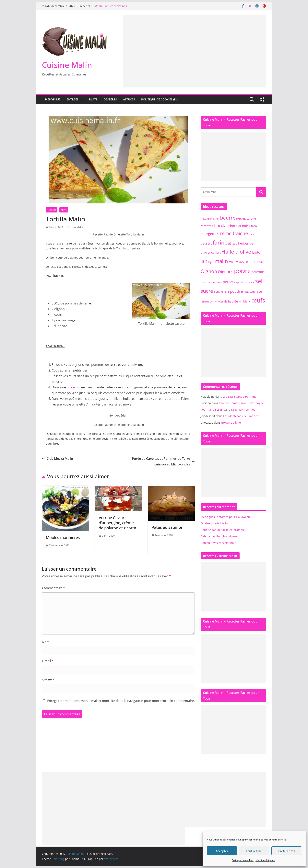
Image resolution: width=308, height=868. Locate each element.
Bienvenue (53, 99)
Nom (47, 642)
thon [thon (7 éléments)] (246, 292)
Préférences (287, 851)
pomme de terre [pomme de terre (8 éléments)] (211, 282)
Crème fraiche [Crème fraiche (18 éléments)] (232, 233)
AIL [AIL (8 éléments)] (203, 218)
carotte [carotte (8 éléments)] (251, 218)
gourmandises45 (212, 410)
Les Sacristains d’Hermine (240, 397)
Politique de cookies (243, 860)
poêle (71, 387)
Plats (93, 99)
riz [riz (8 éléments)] (245, 282)
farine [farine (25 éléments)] (220, 242)
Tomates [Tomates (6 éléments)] (205, 302)
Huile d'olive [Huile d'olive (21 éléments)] (236, 252)
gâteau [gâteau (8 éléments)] (233, 243)
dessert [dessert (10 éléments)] (206, 243)
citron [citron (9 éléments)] (253, 226)
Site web (48, 680)
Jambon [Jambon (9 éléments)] (257, 252)
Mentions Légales (265, 860)
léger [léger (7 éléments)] (211, 262)
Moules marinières (63, 537)
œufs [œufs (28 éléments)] (258, 300)
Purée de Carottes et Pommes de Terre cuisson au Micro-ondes (163, 461)
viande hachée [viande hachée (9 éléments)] (228, 301)
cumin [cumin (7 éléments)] (252, 234)
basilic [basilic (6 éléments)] (216, 219)
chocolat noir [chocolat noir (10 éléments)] (238, 226)
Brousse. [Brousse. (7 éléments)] (241, 219)
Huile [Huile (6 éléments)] (218, 253)
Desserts (110, 99)
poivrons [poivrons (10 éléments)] (258, 272)
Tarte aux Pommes (243, 410)
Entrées (73, 99)
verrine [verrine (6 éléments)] (214, 302)
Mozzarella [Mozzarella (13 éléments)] (245, 262)
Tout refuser (254, 851)
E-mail (48, 661)
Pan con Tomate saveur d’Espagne (241, 403)
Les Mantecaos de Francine (241, 416)
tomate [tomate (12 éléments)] (256, 291)
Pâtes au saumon (167, 527)
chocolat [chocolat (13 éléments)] (220, 226)
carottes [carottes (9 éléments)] (206, 226)
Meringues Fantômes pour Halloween (225, 517)
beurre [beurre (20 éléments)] (228, 218)
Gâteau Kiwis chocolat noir (110, 6)
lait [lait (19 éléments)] (204, 261)
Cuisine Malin (67, 65)
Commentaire (53, 588)
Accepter (222, 851)
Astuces (129, 99)
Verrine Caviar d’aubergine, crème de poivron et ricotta (117, 523)
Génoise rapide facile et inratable (223, 530)
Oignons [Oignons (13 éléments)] (226, 272)
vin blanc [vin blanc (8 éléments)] (245, 301)
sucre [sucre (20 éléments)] (207, 291)
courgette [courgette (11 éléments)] (208, 234)
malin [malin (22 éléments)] (221, 261)
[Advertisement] (195, 42)
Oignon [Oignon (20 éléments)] (209, 271)
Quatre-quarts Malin (214, 523)
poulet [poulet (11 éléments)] (228, 282)
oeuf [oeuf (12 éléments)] (259, 262)
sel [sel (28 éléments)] (259, 281)
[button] (81, 99)
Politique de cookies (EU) (160, 99)
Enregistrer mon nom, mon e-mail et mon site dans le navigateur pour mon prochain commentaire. (121, 701)
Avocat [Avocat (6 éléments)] (209, 219)
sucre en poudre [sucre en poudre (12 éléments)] (228, 291)
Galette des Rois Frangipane (219, 536)
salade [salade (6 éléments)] (251, 282)
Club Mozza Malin (57, 459)
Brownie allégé (231, 423)
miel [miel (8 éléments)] (232, 262)
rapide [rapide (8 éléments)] (239, 282)
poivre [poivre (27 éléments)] (242, 271)
